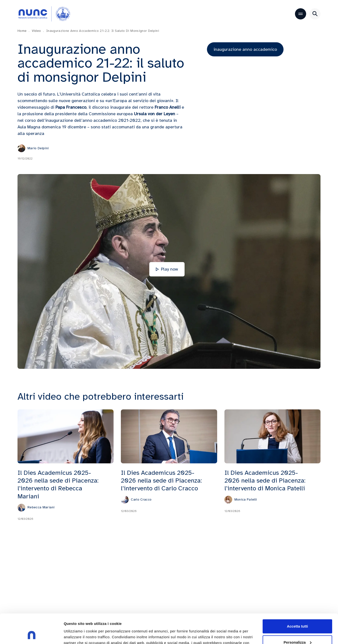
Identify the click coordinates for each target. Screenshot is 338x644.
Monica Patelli (246, 499)
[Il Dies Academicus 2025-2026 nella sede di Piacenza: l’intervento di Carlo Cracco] (169, 436)
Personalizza (298, 614)
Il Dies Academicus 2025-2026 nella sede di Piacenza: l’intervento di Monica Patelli (265, 480)
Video (38, 31)
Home (24, 31)
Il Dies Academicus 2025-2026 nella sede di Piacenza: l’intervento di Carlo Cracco (161, 480)
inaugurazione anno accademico (245, 49)
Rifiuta (298, 631)
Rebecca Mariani (41, 507)
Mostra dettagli (77, 634)
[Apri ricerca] (315, 14)
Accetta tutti (298, 599)
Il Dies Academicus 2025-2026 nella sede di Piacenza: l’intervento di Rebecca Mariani (58, 484)
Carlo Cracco (141, 499)
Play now (167, 269)
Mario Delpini (38, 148)
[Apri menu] (301, 14)
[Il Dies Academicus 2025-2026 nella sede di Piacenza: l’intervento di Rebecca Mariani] (66, 436)
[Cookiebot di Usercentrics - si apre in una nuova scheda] (31, 635)
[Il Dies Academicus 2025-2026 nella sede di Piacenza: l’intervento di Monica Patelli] (272, 436)
